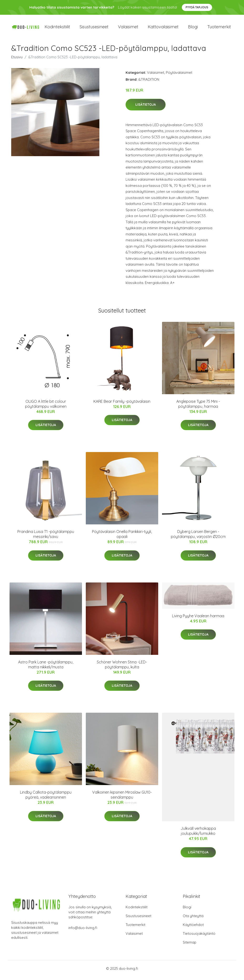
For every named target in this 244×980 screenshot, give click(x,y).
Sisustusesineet (94, 28)
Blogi (193, 28)
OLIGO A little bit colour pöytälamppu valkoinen (46, 407)
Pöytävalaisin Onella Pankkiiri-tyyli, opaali (122, 537)
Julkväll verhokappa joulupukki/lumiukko (198, 834)
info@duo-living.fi (83, 931)
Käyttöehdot (193, 928)
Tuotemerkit (219, 28)
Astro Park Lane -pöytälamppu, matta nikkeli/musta (46, 668)
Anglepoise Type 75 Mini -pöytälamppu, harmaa (198, 407)
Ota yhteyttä (193, 919)
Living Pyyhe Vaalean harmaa (198, 619)
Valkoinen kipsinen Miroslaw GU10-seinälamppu (122, 798)
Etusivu (17, 60)
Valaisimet (128, 28)
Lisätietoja (146, 108)
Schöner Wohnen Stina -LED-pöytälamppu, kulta (122, 668)
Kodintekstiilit (57, 28)
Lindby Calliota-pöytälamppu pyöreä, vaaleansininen (46, 798)
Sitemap (190, 946)
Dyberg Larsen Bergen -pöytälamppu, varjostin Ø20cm (198, 537)
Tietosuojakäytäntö (199, 937)
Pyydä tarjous (197, 7)
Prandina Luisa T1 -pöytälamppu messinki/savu (46, 537)
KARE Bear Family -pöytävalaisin (122, 405)
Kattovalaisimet (163, 28)
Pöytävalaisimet (179, 76)
